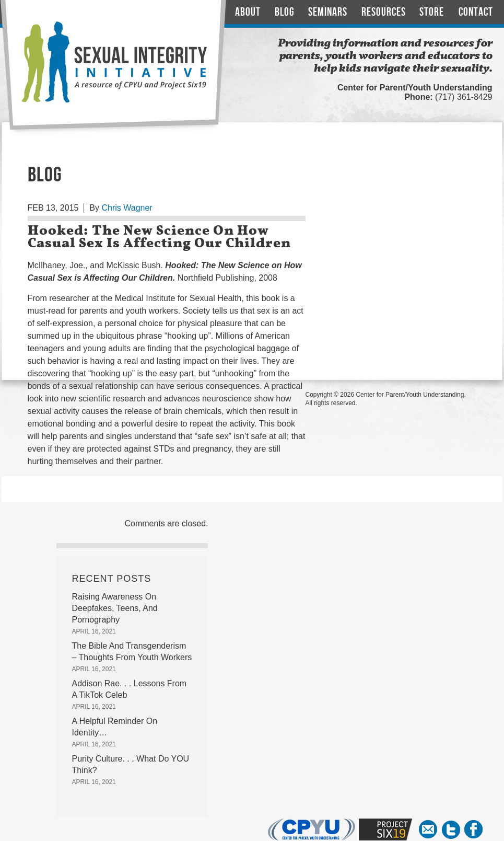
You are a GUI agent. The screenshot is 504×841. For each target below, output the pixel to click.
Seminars (328, 12)
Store (432, 12)
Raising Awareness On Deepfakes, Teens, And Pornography (115, 608)
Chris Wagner (127, 208)
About (248, 12)
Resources (384, 12)
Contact (476, 12)
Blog (285, 12)
